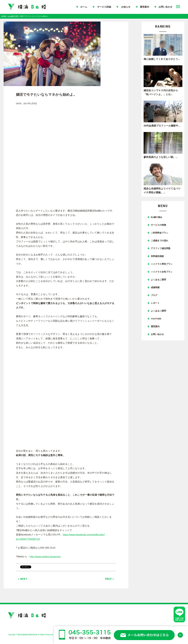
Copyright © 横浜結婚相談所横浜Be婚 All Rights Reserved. (31, 635)
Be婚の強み (157, 217)
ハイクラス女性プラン (162, 272)
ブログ (154, 295)
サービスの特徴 (158, 225)
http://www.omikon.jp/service (45, 557)
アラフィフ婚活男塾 (161, 248)
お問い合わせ (165, 7)
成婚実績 (155, 287)
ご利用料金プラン (160, 233)
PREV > (110, 579)
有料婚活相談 (157, 256)
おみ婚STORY (13, 16)
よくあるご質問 (158, 280)
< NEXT (23, 579)
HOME (4, 16)
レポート (155, 303)
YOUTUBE (156, 319)
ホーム (84, 7)
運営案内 (144, 7)
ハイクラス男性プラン (162, 264)
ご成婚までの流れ (160, 241)
